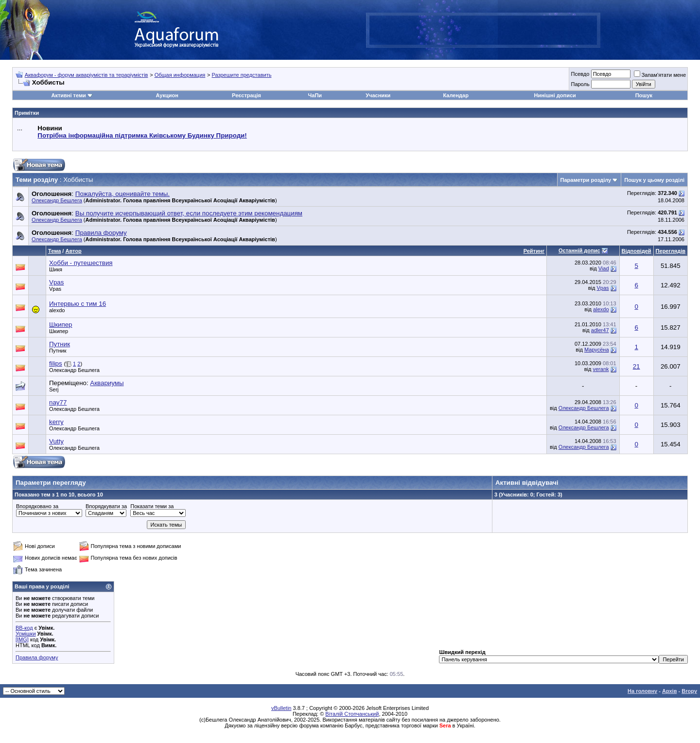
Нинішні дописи (555, 95)
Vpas (56, 282)
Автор (73, 251)
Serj (54, 389)
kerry (56, 422)
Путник (60, 344)
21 (637, 366)
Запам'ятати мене (660, 75)
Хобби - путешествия (81, 263)
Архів (669, 691)
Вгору (689, 691)
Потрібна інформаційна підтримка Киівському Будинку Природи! (142, 135)
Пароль (580, 84)
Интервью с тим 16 (78, 304)
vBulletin (281, 708)
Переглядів (671, 251)
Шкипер (61, 325)
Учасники (378, 95)
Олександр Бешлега (57, 200)
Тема (54, 251)
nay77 (58, 402)
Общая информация (180, 75)
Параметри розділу (586, 180)
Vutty (56, 441)
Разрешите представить (241, 75)
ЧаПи (315, 95)
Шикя (56, 269)
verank (601, 369)
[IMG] (22, 639)
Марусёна (597, 350)
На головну (642, 691)
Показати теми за (152, 506)
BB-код (24, 628)
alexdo (57, 310)
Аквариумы (107, 383)
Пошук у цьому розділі (654, 180)
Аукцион (167, 95)
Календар (455, 95)
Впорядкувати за (106, 506)
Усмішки (26, 634)
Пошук (644, 95)
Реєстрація (246, 95)
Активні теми (68, 95)
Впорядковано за (37, 506)
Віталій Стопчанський (352, 714)
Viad (604, 268)
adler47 (600, 330)
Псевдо (580, 74)
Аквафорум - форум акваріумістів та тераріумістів (87, 75)
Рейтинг (534, 251)
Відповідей (637, 251)
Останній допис (579, 250)
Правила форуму (37, 657)
